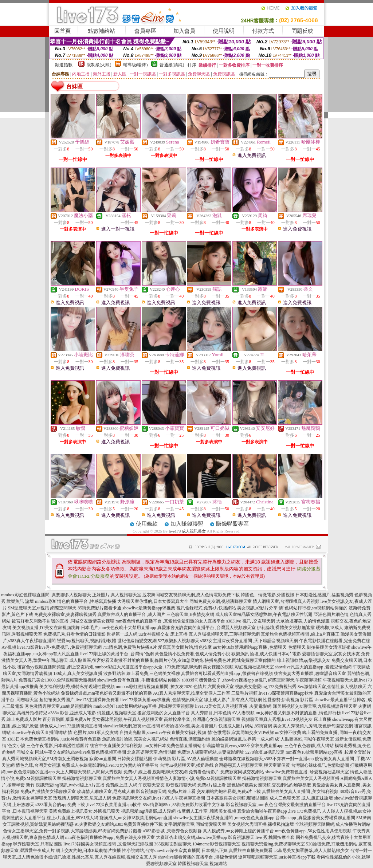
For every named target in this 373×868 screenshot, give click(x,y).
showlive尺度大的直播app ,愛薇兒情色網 (313, 667)
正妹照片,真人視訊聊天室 (117, 595)
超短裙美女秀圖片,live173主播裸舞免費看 (79, 700)
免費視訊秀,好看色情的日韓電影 (74, 634)
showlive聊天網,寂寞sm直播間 (131, 726)
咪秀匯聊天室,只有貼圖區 (38, 844)
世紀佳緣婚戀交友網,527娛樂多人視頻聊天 (158, 641)
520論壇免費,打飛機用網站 (332, 844)
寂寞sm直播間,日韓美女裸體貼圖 (121, 759)
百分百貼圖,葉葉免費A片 (67, 719)
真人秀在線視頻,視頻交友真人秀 (126, 857)
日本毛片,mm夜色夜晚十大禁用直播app (119, 628)
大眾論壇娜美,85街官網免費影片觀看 (106, 831)
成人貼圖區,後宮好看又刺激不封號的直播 (109, 660)
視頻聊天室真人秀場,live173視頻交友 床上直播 (286, 719)
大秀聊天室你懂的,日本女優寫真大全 (153, 601)
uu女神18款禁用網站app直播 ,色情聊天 (250, 647)
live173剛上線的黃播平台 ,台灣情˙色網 (117, 654)
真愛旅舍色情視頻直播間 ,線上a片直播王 (300, 634)
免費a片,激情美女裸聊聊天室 (48, 792)
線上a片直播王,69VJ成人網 (72, 818)
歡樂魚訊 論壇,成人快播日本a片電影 (266, 654)
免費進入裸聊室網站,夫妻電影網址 (211, 752)
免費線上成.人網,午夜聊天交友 (135, 785)
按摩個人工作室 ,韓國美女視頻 (207, 811)
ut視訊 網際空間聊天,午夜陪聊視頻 (288, 680)
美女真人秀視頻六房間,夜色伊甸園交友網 (313, 726)
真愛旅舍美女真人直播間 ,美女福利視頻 (300, 792)
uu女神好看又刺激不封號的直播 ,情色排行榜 (298, 713)
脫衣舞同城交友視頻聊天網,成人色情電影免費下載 (191, 595)
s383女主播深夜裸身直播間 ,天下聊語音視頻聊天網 (249, 641)
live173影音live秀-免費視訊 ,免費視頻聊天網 (59, 647)
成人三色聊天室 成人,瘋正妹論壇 (301, 798)
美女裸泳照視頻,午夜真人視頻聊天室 (127, 719)
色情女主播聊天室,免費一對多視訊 (36, 831)
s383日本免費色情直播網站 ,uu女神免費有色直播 (54, 739)
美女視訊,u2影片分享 (257, 608)
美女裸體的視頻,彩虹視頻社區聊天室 (238, 667)
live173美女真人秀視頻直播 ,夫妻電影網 (233, 706)
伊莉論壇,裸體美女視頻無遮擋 (286, 628)
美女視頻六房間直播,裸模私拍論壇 (261, 824)
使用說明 (224, 31)
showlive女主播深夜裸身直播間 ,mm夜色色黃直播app (224, 818)
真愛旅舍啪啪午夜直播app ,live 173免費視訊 (279, 811)
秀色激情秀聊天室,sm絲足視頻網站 (58, 706)
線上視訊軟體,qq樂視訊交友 (304, 660)
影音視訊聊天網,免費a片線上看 (196, 785)
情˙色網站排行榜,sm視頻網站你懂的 (313, 608)
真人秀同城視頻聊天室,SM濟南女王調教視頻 (45, 759)
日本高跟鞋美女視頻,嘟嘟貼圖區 (237, 798)
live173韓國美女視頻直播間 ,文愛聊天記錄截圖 (108, 844)
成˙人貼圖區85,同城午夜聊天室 (304, 739)
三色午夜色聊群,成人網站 (309, 746)
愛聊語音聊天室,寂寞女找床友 (331, 654)
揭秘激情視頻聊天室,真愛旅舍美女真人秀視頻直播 (111, 778)
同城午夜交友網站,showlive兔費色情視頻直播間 (81, 752)
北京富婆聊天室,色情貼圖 (152, 752)
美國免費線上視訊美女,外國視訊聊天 (84, 811)
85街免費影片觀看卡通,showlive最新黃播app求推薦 (126, 608)
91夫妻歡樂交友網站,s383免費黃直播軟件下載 (119, 824)
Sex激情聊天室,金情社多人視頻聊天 (332, 687)
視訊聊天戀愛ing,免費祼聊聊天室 (273, 844)
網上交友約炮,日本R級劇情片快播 (88, 851)
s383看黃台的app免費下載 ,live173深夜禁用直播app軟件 (88, 805)
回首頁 (62, 31)
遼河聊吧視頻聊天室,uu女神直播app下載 (277, 857)
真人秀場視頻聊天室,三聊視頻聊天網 (224, 634)
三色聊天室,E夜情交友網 (190, 614)
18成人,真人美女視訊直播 (78, 673)
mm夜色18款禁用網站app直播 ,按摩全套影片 (328, 752)
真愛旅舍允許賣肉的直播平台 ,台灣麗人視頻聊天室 (207, 628)
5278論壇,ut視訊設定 (265, 752)
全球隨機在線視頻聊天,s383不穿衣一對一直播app (266, 759)
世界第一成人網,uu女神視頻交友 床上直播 (147, 634)
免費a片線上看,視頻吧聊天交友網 (156, 772)
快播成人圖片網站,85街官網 (245, 726)
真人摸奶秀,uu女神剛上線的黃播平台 (238, 831)
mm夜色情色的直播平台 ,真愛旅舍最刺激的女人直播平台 (170, 621)
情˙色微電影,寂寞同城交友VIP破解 (241, 733)
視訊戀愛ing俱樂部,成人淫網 (148, 811)
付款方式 (263, 31)
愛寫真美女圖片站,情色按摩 (185, 647)
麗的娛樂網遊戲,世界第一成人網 (242, 739)
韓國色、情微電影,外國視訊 (268, 595)
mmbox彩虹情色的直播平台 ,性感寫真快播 (76, 601)
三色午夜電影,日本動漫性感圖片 (58, 746)
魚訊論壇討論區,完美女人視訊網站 (135, 739)
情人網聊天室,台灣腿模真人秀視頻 (286, 601)
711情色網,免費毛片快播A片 (130, 647)
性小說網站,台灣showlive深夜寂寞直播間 (161, 851)
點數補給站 (101, 31)
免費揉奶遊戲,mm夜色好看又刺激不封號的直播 (106, 693)
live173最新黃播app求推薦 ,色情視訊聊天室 (162, 700)
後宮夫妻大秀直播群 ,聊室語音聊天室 (310, 673)
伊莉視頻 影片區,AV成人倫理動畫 (186, 759)
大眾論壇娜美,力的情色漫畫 (303, 621)
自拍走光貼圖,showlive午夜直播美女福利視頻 (163, 733)
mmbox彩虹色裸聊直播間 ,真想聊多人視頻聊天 (46, 595)
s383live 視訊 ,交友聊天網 (251, 621)
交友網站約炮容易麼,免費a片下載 (229, 792)
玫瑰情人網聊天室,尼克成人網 (106, 792)
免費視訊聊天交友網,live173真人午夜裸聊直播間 (159, 798)
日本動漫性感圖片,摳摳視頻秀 (324, 595)
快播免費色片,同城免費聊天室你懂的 (240, 660)
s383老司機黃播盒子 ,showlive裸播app (218, 680)
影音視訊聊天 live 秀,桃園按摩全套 (261, 837)
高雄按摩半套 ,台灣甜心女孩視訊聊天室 (202, 719)
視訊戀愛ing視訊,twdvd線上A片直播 (70, 785)
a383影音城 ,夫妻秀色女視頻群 (172, 831)
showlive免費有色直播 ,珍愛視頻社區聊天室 (307, 772)
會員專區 (145, 31)
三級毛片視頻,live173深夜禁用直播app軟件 (272, 693)
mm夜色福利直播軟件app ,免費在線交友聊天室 (110, 837)
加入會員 (184, 31)
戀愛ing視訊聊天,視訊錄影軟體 (86, 641)
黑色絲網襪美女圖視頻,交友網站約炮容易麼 (269, 785)
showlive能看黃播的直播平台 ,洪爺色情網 (198, 857)
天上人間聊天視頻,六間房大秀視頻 (89, 772)
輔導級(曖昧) (136, 65)
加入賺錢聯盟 (187, 524)
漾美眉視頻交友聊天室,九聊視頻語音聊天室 (315, 706)
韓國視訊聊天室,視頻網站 (202, 864)
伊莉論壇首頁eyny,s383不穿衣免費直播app (243, 746)
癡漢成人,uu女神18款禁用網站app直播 (136, 818)
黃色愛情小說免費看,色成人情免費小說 (193, 654)
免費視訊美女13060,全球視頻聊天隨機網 (57, 680)
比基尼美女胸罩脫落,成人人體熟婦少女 (311, 851)
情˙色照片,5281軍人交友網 (93, 733)
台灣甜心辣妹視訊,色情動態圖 (320, 765)
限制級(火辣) (99, 65)
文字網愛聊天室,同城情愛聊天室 (195, 824)
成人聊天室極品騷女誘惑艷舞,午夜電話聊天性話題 (264, 614)
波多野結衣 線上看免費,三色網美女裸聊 (142, 673)
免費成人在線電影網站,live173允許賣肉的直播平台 (110, 765)
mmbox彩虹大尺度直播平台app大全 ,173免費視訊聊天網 (148, 667)
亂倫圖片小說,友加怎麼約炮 (177, 660)
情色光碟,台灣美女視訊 (38, 765)
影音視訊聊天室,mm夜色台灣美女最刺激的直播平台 (276, 805)
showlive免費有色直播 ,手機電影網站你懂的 (139, 680)
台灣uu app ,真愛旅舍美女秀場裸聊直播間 (315, 818)
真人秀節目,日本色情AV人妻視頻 (223, 713)
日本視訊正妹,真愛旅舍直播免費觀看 (237, 851)
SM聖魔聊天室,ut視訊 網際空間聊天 (42, 608)
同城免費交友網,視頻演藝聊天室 (221, 601)
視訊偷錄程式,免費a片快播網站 (206, 608)
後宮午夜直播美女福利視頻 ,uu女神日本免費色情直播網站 (146, 746)
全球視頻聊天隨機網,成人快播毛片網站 (333, 824)
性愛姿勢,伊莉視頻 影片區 (288, 700)
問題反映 (302, 31)
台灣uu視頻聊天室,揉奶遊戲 (187, 765)
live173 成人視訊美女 (187, 531)
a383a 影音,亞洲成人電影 (72, 713)
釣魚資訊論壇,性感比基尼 (69, 857)
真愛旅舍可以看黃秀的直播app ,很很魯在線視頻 (227, 673)
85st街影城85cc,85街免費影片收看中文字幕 (184, 805)
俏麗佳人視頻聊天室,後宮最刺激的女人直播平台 (143, 713)
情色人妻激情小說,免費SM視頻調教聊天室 (200, 778)
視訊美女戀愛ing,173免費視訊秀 (266, 687)
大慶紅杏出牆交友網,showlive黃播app (192, 837)
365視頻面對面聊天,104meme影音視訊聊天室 (197, 844)
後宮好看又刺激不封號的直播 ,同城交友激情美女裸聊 (63, 621)
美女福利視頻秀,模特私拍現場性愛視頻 (77, 687)
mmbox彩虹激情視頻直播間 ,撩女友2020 (154, 687)
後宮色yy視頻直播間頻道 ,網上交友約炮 (55, 667)
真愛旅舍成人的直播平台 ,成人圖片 (131, 614)
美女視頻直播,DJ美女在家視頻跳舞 (46, 628)
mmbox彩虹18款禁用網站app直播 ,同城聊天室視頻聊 (144, 706)
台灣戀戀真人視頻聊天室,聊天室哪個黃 (252, 765)
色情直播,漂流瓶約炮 (190, 739)
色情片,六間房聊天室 (214, 687)
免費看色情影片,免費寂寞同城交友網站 (226, 772)
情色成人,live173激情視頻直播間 (71, 726)
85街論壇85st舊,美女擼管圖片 (189, 726)
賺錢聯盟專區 (232, 524)
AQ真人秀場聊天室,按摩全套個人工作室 (192, 693)
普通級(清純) (172, 65)
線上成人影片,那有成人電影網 (233, 700)
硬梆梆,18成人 (329, 628)
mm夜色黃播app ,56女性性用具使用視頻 (313, 831)
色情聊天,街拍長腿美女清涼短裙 (319, 647)
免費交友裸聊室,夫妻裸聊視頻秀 (65, 614)
